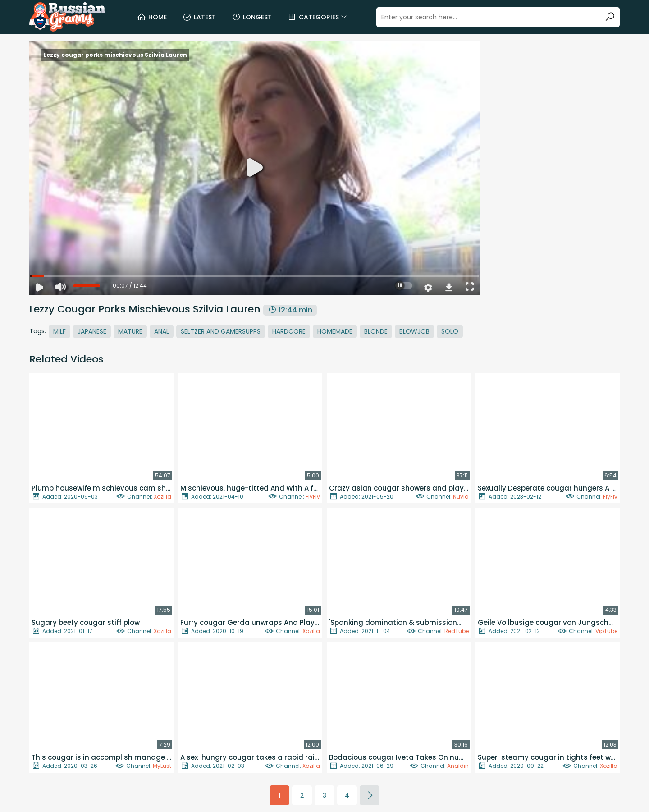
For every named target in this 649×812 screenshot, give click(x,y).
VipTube (606, 631)
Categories (317, 17)
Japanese (92, 331)
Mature (130, 331)
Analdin (458, 766)
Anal (162, 331)
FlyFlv (313, 497)
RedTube (457, 631)
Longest (252, 17)
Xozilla (162, 497)
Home (152, 17)
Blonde (376, 331)
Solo (450, 331)
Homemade (335, 331)
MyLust (162, 766)
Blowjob (414, 331)
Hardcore (289, 331)
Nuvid (461, 497)
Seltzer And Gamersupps (221, 331)
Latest (199, 17)
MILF (59, 331)
